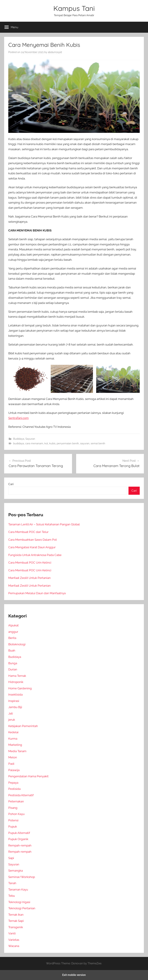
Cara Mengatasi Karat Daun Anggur (32, 547)
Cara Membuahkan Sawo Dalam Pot (33, 540)
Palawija (14, 770)
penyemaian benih (68, 443)
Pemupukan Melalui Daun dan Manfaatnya (37, 593)
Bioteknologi (17, 644)
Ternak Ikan (16, 915)
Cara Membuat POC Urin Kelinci (30, 563)
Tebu (12, 896)
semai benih (98, 443)
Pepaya (13, 783)
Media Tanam (17, 751)
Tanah (12, 883)
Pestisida (14, 789)
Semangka (16, 871)
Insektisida (15, 695)
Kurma (13, 739)
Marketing (15, 745)
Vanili (12, 933)
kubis (52, 443)
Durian (13, 669)
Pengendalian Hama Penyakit (28, 776)
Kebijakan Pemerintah (23, 726)
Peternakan (16, 801)
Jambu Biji (15, 707)
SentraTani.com (18, 418)
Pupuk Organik (18, 839)
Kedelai (13, 732)
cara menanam (34, 443)
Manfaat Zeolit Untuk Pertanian (29, 578)
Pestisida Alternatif (21, 795)
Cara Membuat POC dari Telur (28, 532)
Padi (11, 764)
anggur (13, 632)
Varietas (14, 940)
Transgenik (16, 927)
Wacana (14, 946)
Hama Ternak (17, 676)
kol (46, 443)
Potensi (13, 820)
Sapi (11, 858)
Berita (12, 638)
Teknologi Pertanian (22, 908)
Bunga (13, 663)
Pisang (13, 808)
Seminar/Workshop (22, 877)
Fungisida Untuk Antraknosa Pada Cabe (35, 555)
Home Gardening (20, 688)
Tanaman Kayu (18, 889)
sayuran (85, 443)
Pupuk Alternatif (19, 833)
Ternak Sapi (16, 921)
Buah (12, 650)
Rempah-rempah (20, 845)
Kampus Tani (74, 8)
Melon (13, 757)
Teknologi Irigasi (19, 902)
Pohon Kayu (16, 814)
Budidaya (19, 439)
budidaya (19, 443)
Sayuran (30, 439)
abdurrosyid (55, 52)
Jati (11, 713)
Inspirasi (14, 701)
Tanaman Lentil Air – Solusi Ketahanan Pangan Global (44, 524)
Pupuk (13, 827)
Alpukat (13, 625)
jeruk (12, 720)
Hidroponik (16, 682)
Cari (11, 484)
